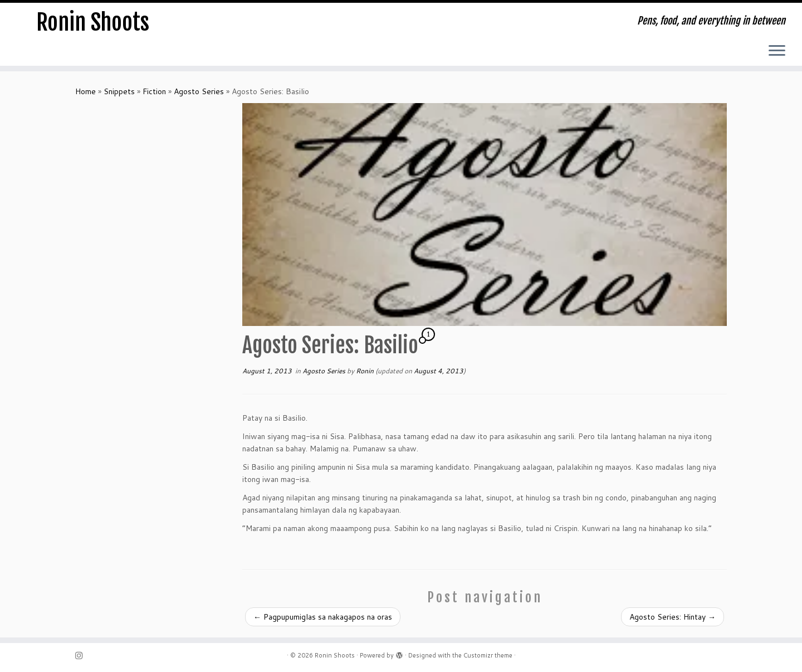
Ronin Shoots (93, 22)
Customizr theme (488, 655)
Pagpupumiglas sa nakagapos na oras (323, 617)
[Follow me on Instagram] (82, 656)
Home (85, 91)
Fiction (154, 91)
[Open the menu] (777, 51)
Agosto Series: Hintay (673, 617)
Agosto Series (199, 91)
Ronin (365, 371)
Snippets (119, 91)
